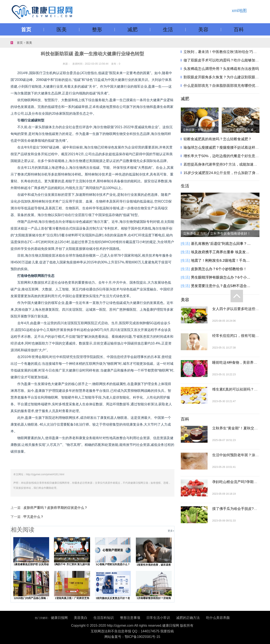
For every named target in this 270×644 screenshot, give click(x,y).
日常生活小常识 (158, 618)
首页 (26, 29)
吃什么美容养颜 (218, 618)
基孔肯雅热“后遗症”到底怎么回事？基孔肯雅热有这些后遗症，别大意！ (221, 244)
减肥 (132, 29)
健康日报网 (59, 618)
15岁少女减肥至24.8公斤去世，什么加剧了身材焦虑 (225, 173)
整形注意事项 (130, 618)
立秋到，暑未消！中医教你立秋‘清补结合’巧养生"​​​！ (224, 52)
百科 (239, 29)
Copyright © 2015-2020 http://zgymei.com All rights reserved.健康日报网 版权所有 (132, 626)
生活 (168, 29)
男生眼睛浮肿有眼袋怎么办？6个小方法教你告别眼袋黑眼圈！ (221, 277)
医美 (62, 29)
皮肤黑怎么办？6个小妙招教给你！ (219, 269)
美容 (203, 29)
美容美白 (81, 618)
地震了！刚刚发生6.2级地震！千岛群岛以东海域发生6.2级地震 (221, 261)
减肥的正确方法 (188, 618)
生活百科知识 (104, 618)
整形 (97, 29)
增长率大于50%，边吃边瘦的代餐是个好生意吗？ (223, 156)
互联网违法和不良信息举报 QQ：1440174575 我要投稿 (132, 631)
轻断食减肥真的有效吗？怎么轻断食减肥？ (218, 139)
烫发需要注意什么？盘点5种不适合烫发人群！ (221, 286)
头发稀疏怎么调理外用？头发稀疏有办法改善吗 (221, 69)
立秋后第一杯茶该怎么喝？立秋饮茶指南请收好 (201, 130)
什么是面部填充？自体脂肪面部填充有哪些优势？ (223, 86)
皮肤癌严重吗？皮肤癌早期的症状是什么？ (55, 508)
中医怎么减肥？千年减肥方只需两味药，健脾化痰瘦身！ (242, 130)
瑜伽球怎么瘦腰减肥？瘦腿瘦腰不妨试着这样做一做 (225, 148)
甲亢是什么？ (34, 517)
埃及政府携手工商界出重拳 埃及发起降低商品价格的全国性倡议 (221, 252)
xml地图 (239, 11)
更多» (171, 531)
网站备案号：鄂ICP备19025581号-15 (132, 637)
